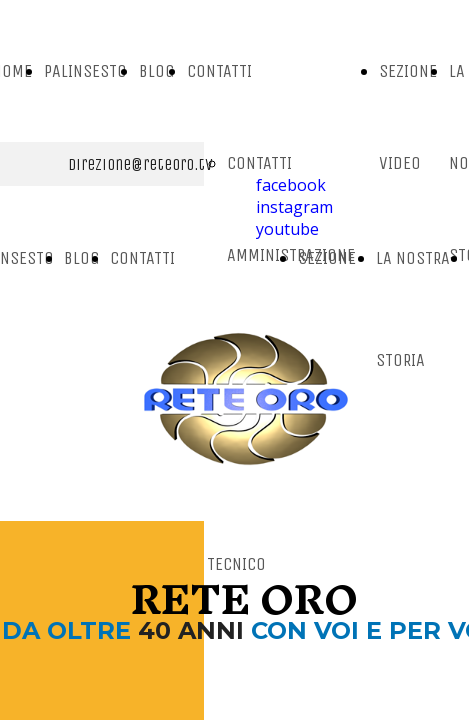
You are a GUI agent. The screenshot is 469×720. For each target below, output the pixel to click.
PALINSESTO (85, 71)
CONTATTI (219, 71)
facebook (291, 185)
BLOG (157, 71)
